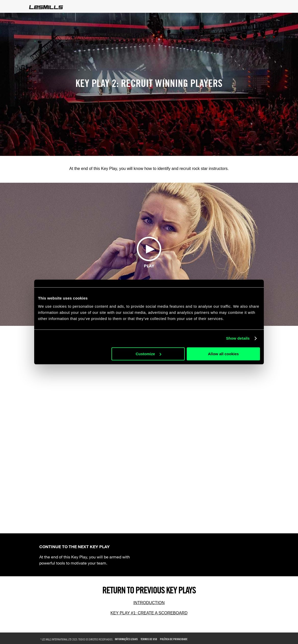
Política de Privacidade (174, 639)
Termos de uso (149, 639)
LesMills (46, 7)
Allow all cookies (223, 354)
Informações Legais (126, 639)
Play (149, 266)
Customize (148, 354)
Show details (238, 338)
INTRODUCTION (149, 603)
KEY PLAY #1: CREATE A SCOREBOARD (149, 613)
